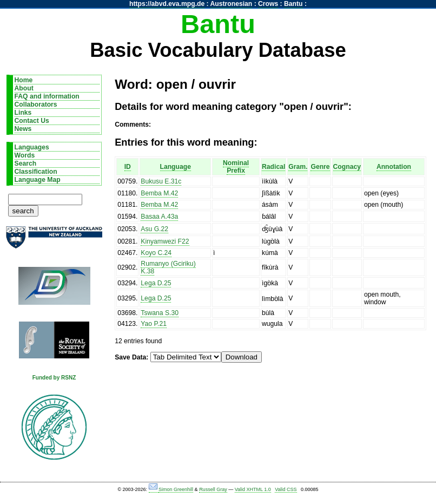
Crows (268, 4)
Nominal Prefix (236, 167)
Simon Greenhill (176, 489)
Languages (32, 147)
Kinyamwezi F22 (165, 241)
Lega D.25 (156, 283)
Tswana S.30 (160, 313)
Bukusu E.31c (161, 181)
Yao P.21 (154, 324)
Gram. (298, 167)
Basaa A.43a (159, 217)
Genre (320, 167)
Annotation (394, 167)
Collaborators (36, 104)
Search (26, 163)
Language (176, 167)
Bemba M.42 (159, 193)
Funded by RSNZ (54, 378)
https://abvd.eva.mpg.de (167, 4)
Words (25, 155)
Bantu (293, 4)
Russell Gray (213, 489)
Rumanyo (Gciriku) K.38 (168, 267)
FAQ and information (47, 96)
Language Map (38, 180)
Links (23, 113)
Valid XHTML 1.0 (253, 489)
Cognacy (347, 167)
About (24, 88)
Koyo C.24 (156, 253)
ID (128, 167)
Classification (36, 172)
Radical (273, 167)
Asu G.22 (154, 229)
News (23, 129)
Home (24, 80)
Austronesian (232, 4)
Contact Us (32, 121)
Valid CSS (286, 489)
